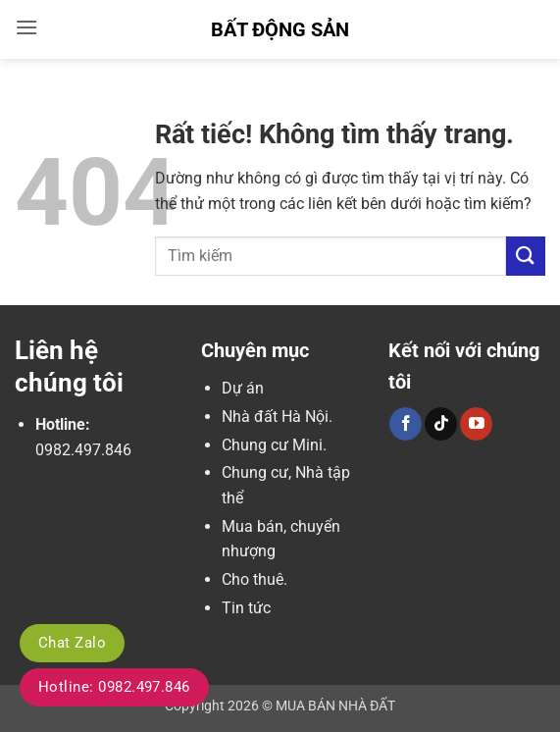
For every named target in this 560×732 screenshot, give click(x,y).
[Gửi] (526, 256)
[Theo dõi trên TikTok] (441, 424)
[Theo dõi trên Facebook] (406, 424)
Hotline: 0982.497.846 (114, 687)
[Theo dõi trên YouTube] (476, 424)
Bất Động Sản (280, 29)
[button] (26, 27)
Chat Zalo (72, 643)
